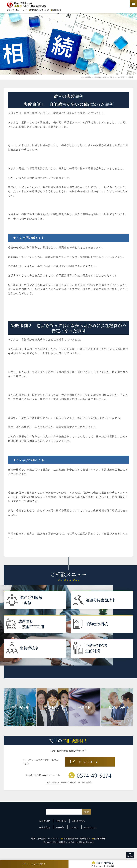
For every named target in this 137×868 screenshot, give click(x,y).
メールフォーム (89, 775)
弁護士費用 (46, 840)
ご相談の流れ (79, 835)
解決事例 (61, 840)
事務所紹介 (46, 835)
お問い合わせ (90, 840)
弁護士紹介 (62, 835)
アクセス (74, 840)
